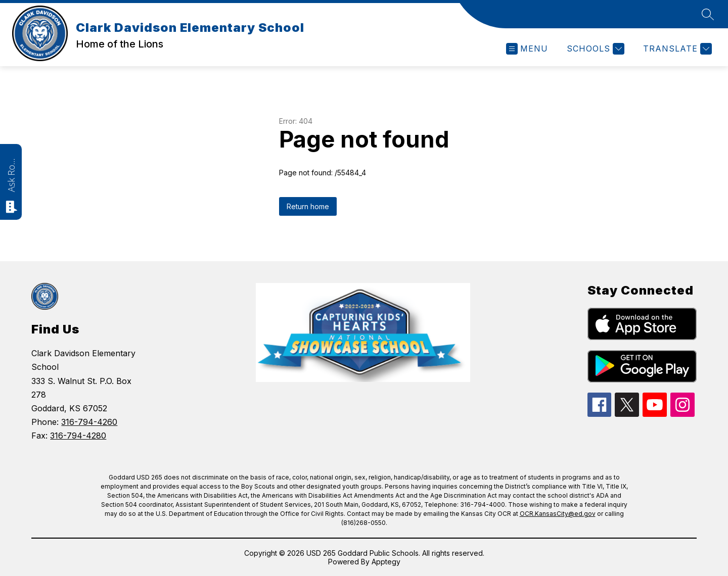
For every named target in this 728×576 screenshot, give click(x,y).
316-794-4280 (78, 436)
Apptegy (386, 562)
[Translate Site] (676, 49)
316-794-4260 (89, 422)
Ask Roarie (11, 174)
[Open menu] (527, 49)
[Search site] (708, 14)
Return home (308, 206)
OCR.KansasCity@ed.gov (558, 514)
